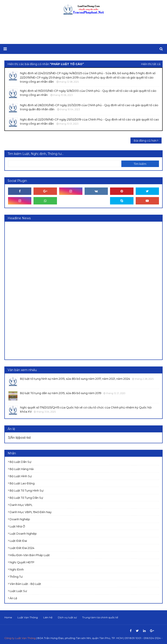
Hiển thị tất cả (151, 64)
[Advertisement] (83, 30)
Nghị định (17, 569)
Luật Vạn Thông (28, 617)
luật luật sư (18, 591)
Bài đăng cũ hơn (145, 141)
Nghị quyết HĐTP (22, 562)
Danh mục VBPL (21, 505)
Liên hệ (48, 617)
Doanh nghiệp (20, 519)
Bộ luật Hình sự (21, 476)
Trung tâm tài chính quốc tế (100, 617)
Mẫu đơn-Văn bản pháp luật (30, 555)
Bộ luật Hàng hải (22, 469)
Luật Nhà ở (17, 526)
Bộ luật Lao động (22, 483)
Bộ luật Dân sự (20, 462)
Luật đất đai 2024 (22, 548)
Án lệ (13, 598)
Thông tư (16, 577)
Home (8, 617)
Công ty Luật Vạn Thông (20, 638)
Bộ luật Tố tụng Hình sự (27, 490)
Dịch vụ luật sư (67, 617)
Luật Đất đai (18, 541)
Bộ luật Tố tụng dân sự (26, 498)
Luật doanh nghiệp (23, 534)
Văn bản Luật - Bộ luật (25, 584)
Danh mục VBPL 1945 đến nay (31, 512)
